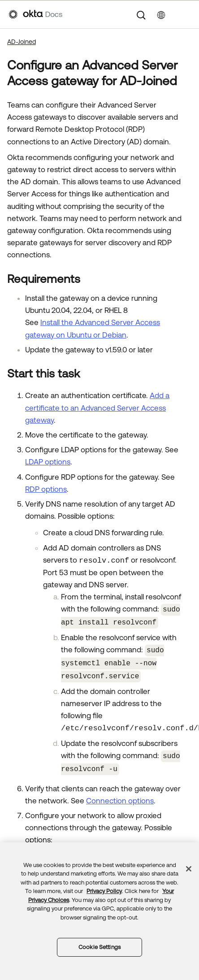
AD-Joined (22, 42)
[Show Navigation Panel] (186, 14)
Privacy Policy (104, 891)
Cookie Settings (99, 947)
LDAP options (48, 462)
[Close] (189, 869)
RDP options (46, 489)
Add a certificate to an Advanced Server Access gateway (97, 408)
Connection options (120, 795)
